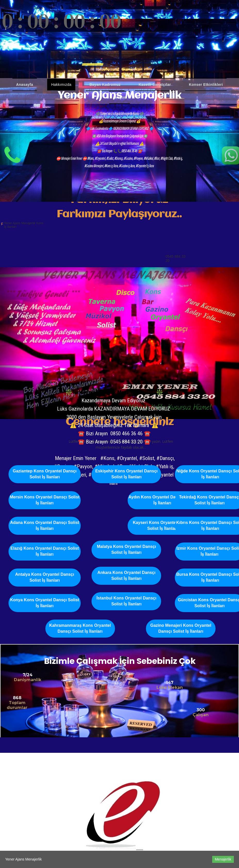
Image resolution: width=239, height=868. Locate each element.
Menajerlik (223, 859)
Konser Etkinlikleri (206, 85)
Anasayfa (25, 85)
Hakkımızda (61, 85)
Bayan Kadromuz (105, 85)
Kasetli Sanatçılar (155, 85)
